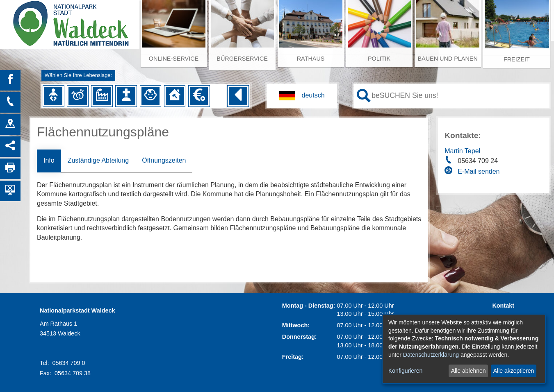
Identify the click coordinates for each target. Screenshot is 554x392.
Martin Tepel (462, 151)
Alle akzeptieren (514, 371)
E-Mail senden (479, 171)
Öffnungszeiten (164, 160)
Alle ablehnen (469, 371)
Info (49, 160)
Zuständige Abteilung (98, 160)
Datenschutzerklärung (431, 355)
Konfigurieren (405, 371)
